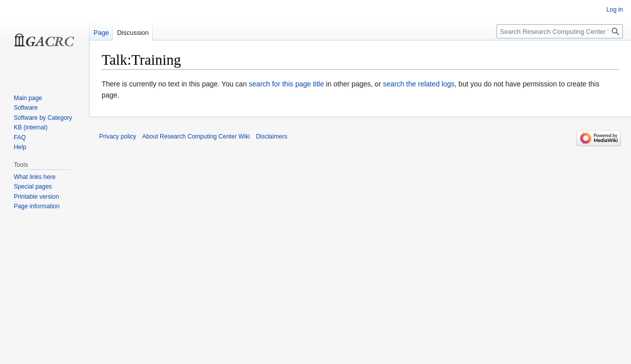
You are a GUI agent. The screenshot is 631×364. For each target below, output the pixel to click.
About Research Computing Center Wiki (196, 136)
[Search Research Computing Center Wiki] (560, 31)
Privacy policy (118, 136)
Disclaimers (272, 136)
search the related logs (419, 84)
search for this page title (286, 84)
